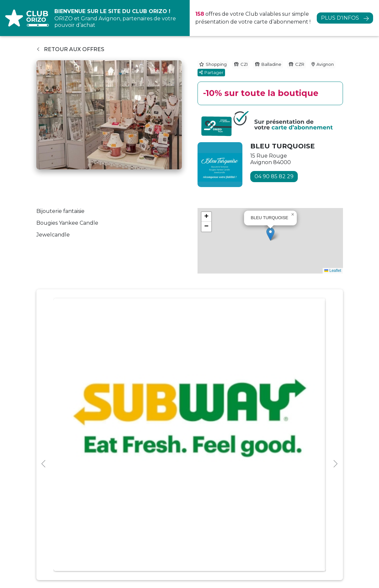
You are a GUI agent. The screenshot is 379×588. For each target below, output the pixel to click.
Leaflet (333, 271)
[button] (270, 234)
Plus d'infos (340, 18)
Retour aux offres (70, 49)
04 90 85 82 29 (274, 176)
